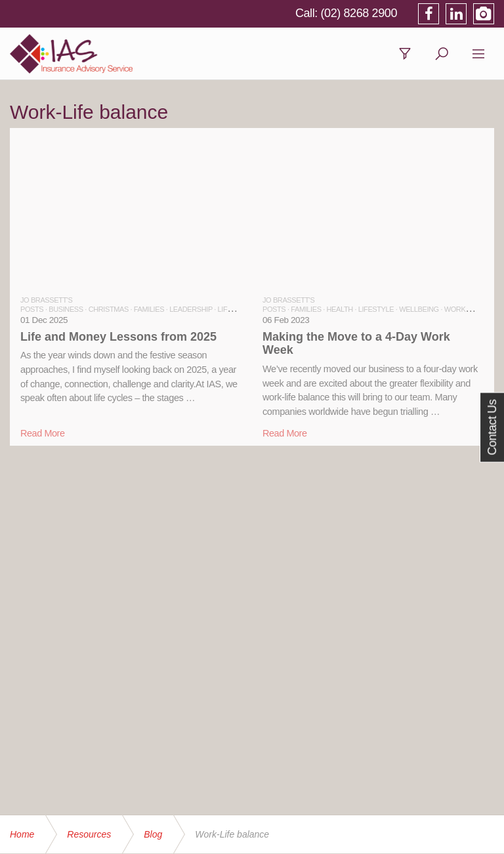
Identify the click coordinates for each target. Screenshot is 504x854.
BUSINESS (66, 309)
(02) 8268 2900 (359, 13)
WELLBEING (419, 309)
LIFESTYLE (236, 309)
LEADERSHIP (191, 309)
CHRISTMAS (109, 309)
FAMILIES (149, 309)
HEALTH (340, 309)
